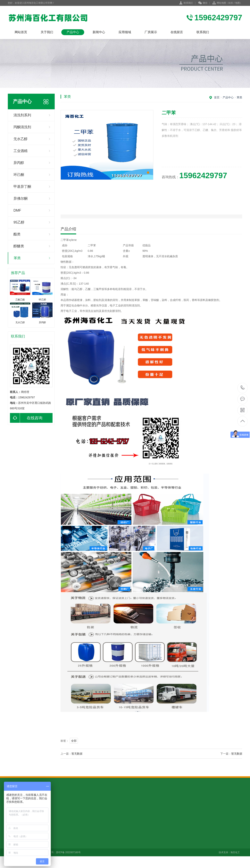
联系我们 (188, 3)
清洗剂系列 (22, 115)
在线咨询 (26, 418)
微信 (203, 3)
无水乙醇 (21, 139)
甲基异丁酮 (22, 187)
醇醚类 (19, 246)
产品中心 (73, 32)
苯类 (17, 258)
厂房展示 (151, 32)
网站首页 (21, 32)
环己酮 (19, 175)
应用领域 (125, 32)
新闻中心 (99, 32)
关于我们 (47, 32)
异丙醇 (19, 163)
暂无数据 (77, 754)
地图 (237, 3)
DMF (17, 210)
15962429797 (243, 388)
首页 (217, 97)
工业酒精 (21, 151)
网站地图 (221, 3)
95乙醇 (19, 222)
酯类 (17, 234)
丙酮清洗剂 (22, 127)
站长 (231, 3)
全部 (74, 741)
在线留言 (177, 32)
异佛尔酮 (21, 199)
